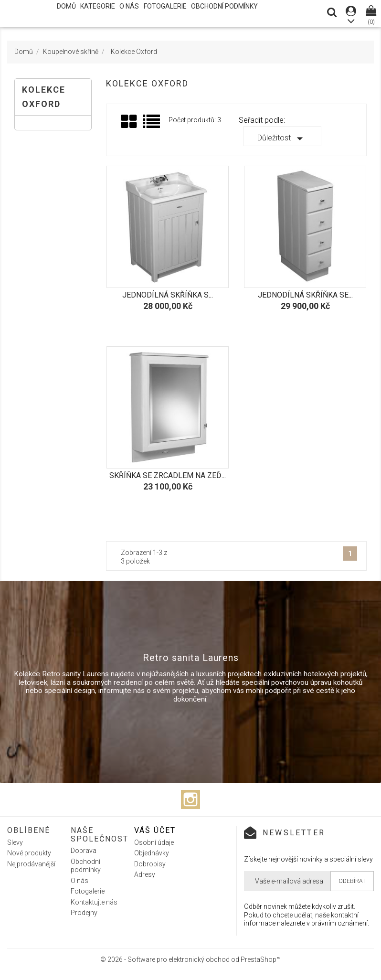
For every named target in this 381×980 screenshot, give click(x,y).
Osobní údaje (154, 842)
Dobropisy (150, 864)
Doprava (84, 851)
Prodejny (84, 913)
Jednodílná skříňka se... (305, 295)
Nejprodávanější (31, 864)
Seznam (152, 125)
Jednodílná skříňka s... (168, 295)
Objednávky (152, 853)
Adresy (145, 874)
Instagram (190, 799)
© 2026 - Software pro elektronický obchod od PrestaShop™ (190, 959)
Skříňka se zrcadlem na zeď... (168, 475)
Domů (66, 6)
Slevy (15, 842)
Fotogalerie (165, 6)
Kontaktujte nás (94, 902)
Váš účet (155, 830)
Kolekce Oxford (44, 97)
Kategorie (98, 6)
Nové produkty (29, 853)
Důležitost (282, 138)
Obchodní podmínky (224, 6)
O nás (129, 6)
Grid (129, 122)
